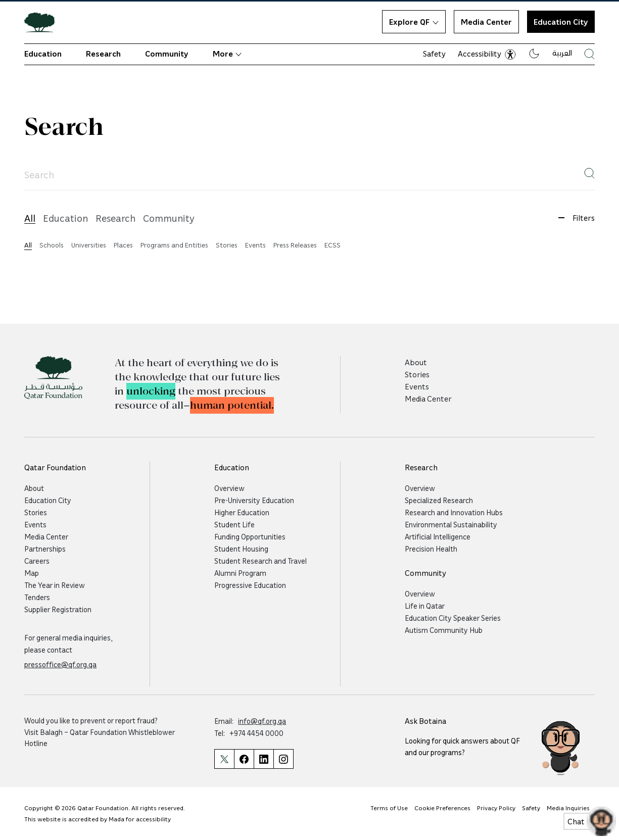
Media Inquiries (568, 808)
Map (32, 573)
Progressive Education (250, 585)
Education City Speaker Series (453, 618)
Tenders (37, 597)
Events (417, 386)
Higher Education (242, 512)
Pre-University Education (254, 500)
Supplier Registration (58, 609)
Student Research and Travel (260, 561)
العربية (562, 53)
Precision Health (431, 549)
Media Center (486, 22)
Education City (48, 500)
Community (167, 54)
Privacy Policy (496, 808)
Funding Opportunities (250, 536)
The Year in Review (55, 585)
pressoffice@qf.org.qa (60, 664)
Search (64, 127)
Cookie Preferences (442, 808)
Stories (417, 374)
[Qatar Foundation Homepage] (43, 22)
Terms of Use (389, 808)
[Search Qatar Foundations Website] (589, 54)
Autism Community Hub (444, 630)
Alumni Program (240, 573)
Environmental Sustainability (451, 524)
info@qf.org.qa (262, 721)
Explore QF (414, 22)
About (416, 362)
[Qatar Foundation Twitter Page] (224, 759)
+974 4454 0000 (256, 733)
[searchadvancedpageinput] (309, 175)
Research (103, 54)
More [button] (227, 54)
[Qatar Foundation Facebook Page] (244, 759)
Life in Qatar (425, 606)
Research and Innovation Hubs (454, 512)
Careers (37, 561)
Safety (434, 54)
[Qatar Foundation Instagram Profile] (283, 759)
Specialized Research (439, 500)
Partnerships (45, 549)
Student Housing (241, 549)
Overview (229, 488)
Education (43, 54)
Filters (573, 218)
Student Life (234, 524)
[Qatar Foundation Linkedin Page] (264, 759)
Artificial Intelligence (438, 536)
